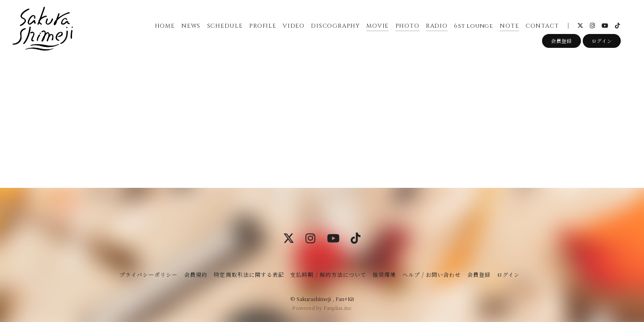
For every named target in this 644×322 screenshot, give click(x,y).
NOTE (509, 26)
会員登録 (561, 42)
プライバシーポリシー (148, 274)
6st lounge (474, 26)
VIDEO (293, 26)
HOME (164, 26)
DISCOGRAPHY (335, 26)
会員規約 (196, 274)
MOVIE (377, 26)
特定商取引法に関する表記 (249, 274)
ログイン (602, 42)
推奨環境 (384, 274)
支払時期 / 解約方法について (328, 274)
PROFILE (262, 26)
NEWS (190, 26)
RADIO (436, 26)
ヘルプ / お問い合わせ (432, 274)
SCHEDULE (225, 26)
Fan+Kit (345, 299)
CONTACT (542, 26)
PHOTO (407, 26)
